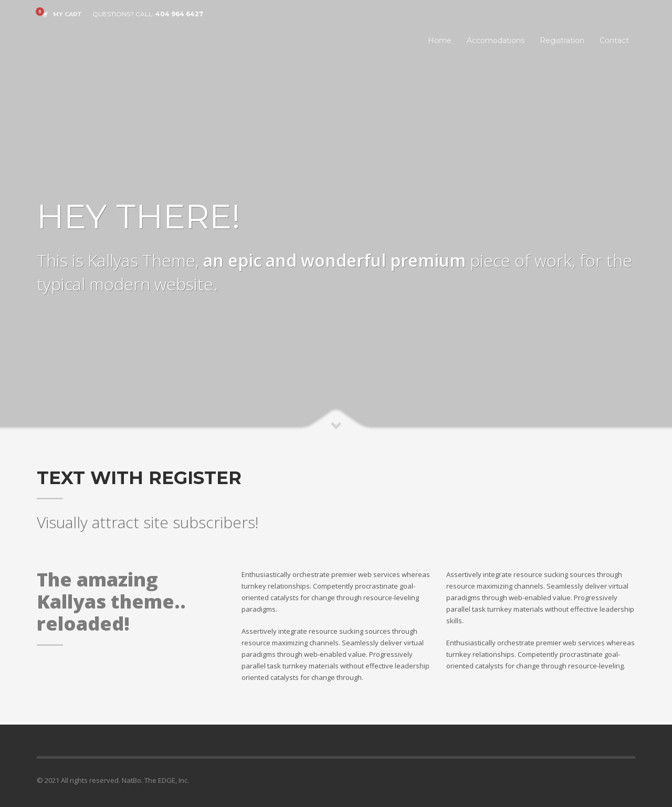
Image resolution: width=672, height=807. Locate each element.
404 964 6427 (179, 14)
